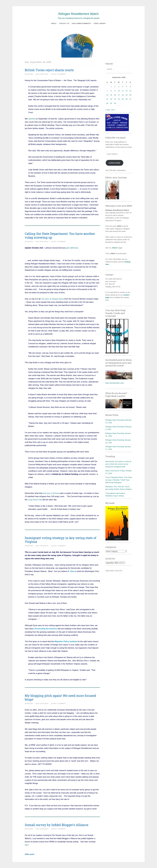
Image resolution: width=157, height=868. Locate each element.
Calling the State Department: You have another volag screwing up (60, 236)
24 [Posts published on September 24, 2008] (119, 99)
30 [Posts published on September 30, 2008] (115, 103)
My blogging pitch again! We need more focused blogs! (60, 697)
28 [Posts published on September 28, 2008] (107, 103)
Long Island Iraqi (35, 500)
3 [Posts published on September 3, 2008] (119, 87)
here (27, 845)
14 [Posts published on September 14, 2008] (107, 95)
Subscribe (114, 163)
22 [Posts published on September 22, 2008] (111, 99)
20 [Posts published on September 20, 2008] (130, 95)
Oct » (113, 110)
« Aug (108, 110)
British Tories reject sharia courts (49, 70)
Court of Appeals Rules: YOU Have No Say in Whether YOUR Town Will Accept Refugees (119, 480)
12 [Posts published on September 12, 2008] (126, 91)
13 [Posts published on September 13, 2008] (130, 91)
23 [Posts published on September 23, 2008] (115, 99)
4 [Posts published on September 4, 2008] (123, 87)
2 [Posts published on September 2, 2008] (115, 87)
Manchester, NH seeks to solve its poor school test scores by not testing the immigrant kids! (118, 464)
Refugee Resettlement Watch (79, 14)
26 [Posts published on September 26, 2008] (126, 99)
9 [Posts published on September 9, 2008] (115, 91)
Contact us (64, 24)
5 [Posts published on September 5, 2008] (126, 87)
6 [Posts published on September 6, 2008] (130, 87)
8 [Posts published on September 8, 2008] (111, 91)
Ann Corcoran (42, 74)
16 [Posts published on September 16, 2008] (115, 95)
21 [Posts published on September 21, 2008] (107, 99)
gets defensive (72, 248)
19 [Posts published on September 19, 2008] (126, 95)
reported (32, 119)
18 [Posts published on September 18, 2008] (123, 95)
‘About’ (114, 248)
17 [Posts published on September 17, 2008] (119, 95)
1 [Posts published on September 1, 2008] (111, 87)
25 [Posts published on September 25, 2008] (123, 99)
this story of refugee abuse (53, 299)
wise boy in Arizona (51, 493)
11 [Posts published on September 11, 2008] (123, 91)
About (54, 24)
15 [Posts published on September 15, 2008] (111, 95)
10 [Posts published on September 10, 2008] (119, 91)
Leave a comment (58, 74)
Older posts (30, 854)
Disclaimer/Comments (81, 24)
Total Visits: (110, 571)
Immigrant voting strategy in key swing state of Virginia (61, 540)
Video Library (100, 24)
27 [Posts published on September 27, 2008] (130, 99)
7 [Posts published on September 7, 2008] (107, 91)
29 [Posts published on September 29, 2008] (111, 103)
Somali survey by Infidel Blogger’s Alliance (57, 825)
